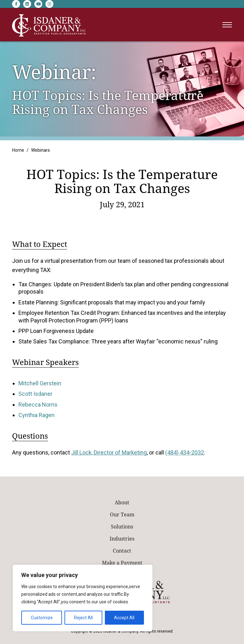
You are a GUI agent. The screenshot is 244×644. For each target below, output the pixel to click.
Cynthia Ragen (37, 415)
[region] (83, 598)
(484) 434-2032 (185, 452)
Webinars (41, 150)
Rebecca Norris (38, 405)
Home (18, 150)
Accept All (124, 618)
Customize (42, 618)
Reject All (83, 618)
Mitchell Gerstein (40, 383)
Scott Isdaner (35, 394)
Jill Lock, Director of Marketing (109, 452)
